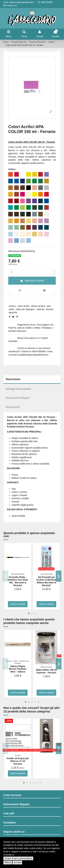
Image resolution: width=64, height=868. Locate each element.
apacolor (13, 312)
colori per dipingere (25, 309)
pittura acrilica (38, 306)
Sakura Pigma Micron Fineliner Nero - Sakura (18, 669)
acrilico (12, 306)
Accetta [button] (17, 862)
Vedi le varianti (18, 604)
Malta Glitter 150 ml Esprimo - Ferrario (46, 671)
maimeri (41, 309)
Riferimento (14, 251)
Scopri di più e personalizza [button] (18, 858)
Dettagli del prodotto (18, 389)
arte (49, 306)
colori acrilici (23, 306)
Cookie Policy (22, 855)
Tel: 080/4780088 (45, 2)
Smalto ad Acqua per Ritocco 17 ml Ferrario (18, 761)
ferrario (50, 309)
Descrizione (13, 379)
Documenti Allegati (17, 398)
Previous (5, 576)
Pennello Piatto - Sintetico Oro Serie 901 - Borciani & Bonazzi (18, 581)
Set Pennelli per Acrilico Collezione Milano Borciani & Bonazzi (46, 581)
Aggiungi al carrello (32, 281)
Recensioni (13, 407)
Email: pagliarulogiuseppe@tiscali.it (19, 2)
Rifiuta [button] (8, 862)
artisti (11, 309)
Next (59, 576)
